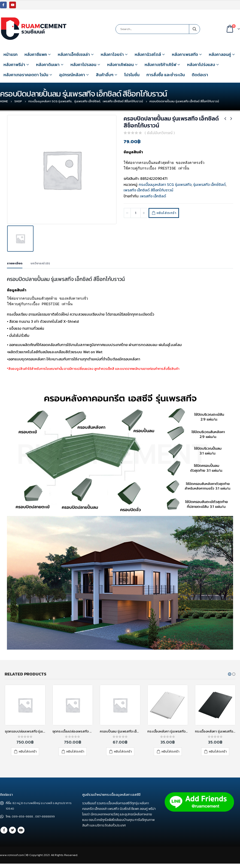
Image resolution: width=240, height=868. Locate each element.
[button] (230, 673)
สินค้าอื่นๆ (105, 75)
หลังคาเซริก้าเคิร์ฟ (160, 65)
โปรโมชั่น (132, 75)
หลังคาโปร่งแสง (201, 65)
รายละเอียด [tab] (15, 263)
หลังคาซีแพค (36, 54)
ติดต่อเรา (200, 75)
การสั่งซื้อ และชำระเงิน (166, 75)
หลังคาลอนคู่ (220, 54)
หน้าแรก (11, 54)
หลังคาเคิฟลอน (120, 65)
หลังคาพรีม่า (14, 65)
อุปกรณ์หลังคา (72, 75)
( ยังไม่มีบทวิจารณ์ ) (160, 133)
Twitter (12, 830)
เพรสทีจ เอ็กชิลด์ (153, 196)
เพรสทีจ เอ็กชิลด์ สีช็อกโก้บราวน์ (148, 190)
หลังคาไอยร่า (112, 54)
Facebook (4, 830)
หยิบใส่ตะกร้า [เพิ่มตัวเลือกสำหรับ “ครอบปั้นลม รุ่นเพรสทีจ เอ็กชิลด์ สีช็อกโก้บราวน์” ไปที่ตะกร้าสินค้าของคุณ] (123, 751)
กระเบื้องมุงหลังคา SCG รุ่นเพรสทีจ (165, 184)
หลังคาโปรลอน (83, 65)
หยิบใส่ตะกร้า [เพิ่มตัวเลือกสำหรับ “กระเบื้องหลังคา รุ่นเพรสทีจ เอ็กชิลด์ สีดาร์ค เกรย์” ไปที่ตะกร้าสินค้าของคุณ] (218, 751)
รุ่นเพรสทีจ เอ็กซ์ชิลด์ (209, 184)
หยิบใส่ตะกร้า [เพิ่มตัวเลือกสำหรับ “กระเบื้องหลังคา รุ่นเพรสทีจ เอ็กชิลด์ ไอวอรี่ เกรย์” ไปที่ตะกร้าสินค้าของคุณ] (170, 751)
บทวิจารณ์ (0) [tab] (40, 263)
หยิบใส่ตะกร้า (167, 213)
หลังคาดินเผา (48, 65)
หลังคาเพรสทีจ (185, 54)
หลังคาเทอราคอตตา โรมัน (26, 75)
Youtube (21, 830)
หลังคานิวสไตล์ (148, 54)
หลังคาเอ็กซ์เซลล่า (74, 54)
